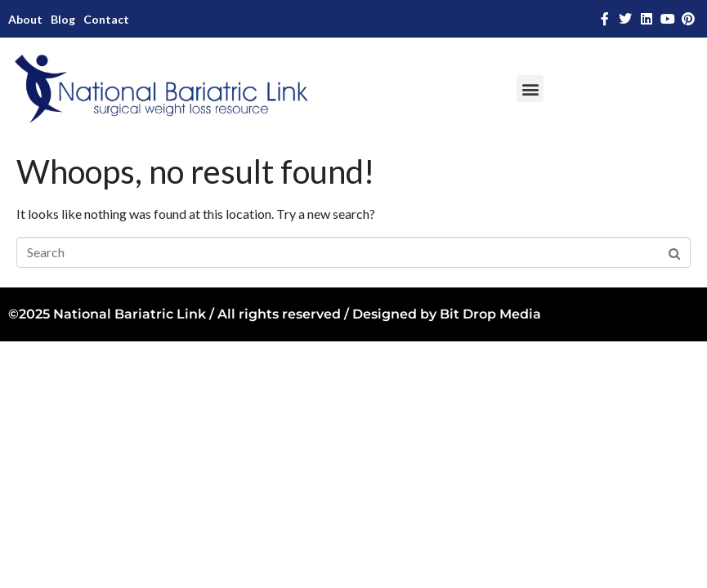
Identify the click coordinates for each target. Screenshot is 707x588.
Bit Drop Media (490, 314)
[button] (530, 89)
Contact (106, 19)
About (25, 19)
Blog (63, 19)
